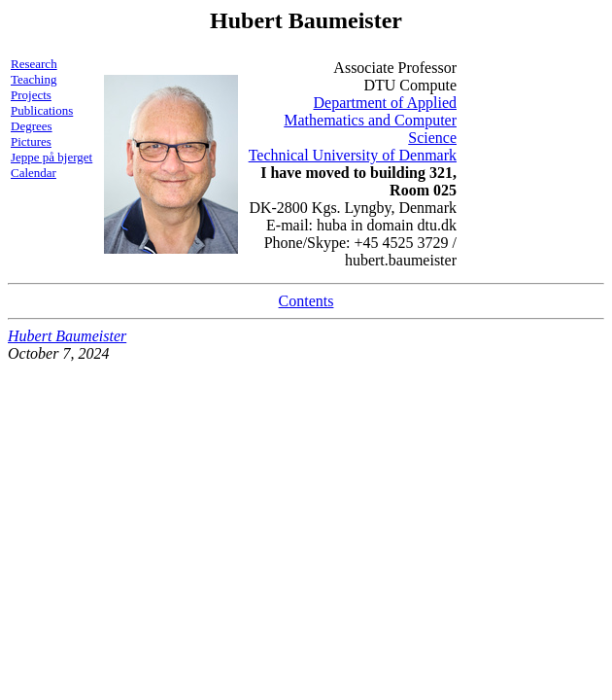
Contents (306, 301)
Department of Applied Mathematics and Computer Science (370, 120)
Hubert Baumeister (67, 336)
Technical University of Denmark (353, 155)
